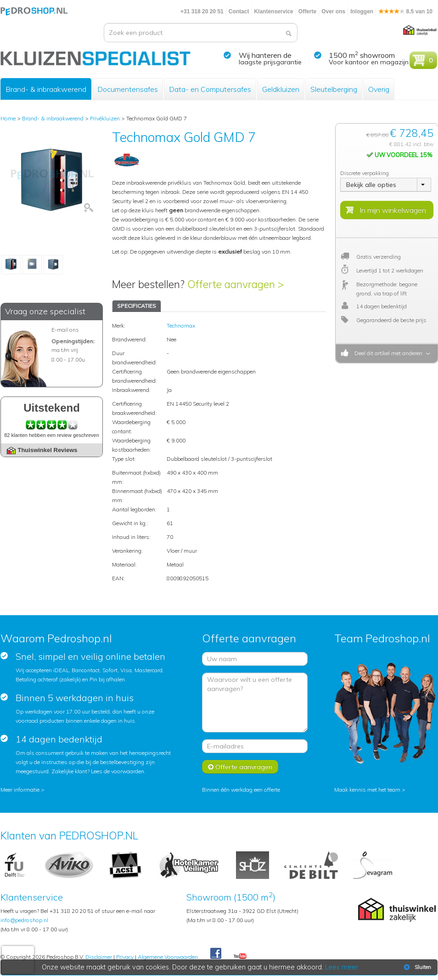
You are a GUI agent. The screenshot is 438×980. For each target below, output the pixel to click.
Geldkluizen (281, 89)
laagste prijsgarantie (270, 62)
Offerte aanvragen (240, 767)
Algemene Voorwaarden (168, 957)
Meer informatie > (22, 790)
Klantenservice (273, 11)
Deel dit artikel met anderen (387, 353)
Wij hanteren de (265, 55)
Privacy (125, 957)
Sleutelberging (334, 89)
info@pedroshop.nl (24, 920)
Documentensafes (128, 89)
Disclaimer (99, 957)
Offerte (307, 11)
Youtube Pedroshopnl (240, 957)
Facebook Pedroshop (216, 954)
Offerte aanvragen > (236, 284)
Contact (239, 11)
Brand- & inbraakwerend (46, 89)
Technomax (181, 326)
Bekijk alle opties (371, 185)
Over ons (333, 11)
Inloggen (362, 11)
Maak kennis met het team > (370, 790)
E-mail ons (65, 330)
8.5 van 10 (405, 11)
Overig (379, 89)
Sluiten (417, 967)
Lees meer (342, 967)
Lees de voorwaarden (118, 771)
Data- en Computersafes (210, 89)
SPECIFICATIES (137, 306)
